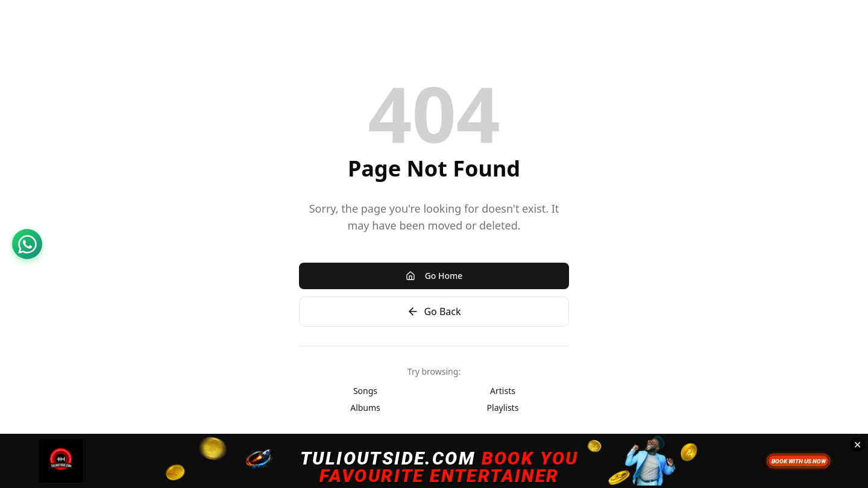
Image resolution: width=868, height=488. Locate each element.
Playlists (503, 408)
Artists (503, 391)
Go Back (434, 311)
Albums (365, 408)
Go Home (434, 276)
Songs (365, 391)
